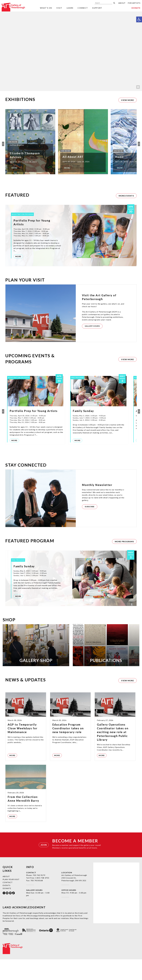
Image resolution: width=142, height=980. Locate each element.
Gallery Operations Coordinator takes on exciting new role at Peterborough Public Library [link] (113, 753)
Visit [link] (59, 8)
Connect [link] (83, 8)
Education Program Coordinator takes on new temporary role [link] (68, 749)
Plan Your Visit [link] (11, 900)
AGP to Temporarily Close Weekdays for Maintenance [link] (23, 749)
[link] (139, 19)
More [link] (14, 168)
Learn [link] (70, 8)
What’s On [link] (46, 8)
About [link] (122, 3)
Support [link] (97, 8)
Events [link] (6, 906)
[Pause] (138, 87)
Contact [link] (8, 903)
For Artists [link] (134, 3)
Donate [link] (136, 8)
